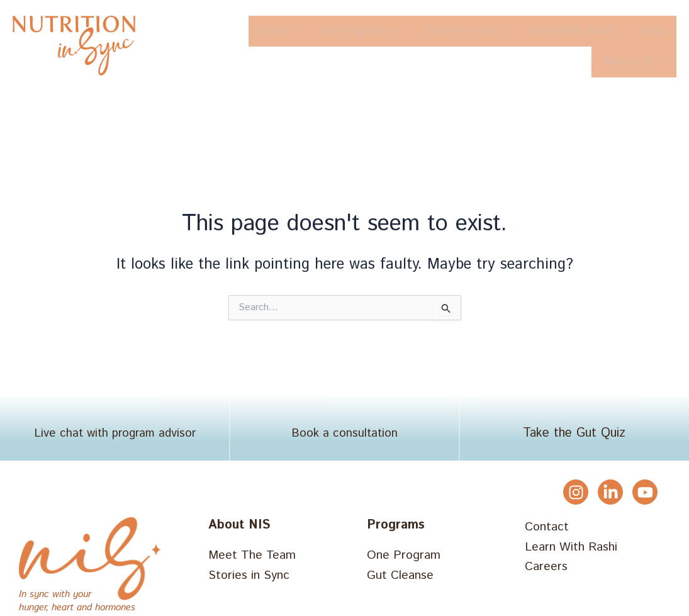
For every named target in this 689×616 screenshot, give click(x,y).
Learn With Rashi (614, 31)
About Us (629, 63)
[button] (376, 31)
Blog (552, 63)
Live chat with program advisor (115, 434)
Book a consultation (344, 434)
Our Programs (376, 31)
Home (283, 31)
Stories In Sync (494, 31)
